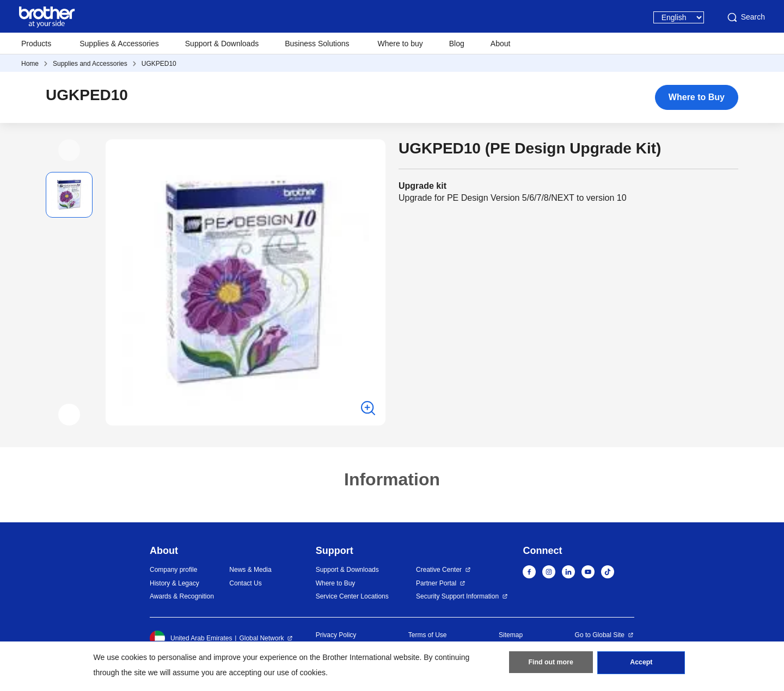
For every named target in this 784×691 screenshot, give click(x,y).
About (501, 44)
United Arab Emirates (191, 638)
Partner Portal (436, 583)
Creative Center (439, 570)
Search (745, 17)
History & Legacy (174, 583)
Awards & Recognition (182, 596)
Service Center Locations (352, 596)
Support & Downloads (222, 44)
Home (30, 64)
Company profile (173, 570)
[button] (69, 150)
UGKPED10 (159, 64)
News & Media (250, 570)
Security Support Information (457, 596)
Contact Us (245, 583)
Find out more (551, 664)
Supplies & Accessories (119, 44)
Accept (641, 664)
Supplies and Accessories (90, 64)
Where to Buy (697, 97)
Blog (457, 44)
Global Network (261, 638)
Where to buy (400, 44)
